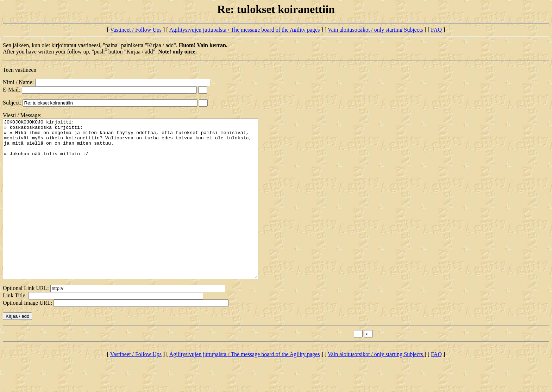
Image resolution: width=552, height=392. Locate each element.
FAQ (436, 30)
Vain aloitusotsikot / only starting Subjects (375, 30)
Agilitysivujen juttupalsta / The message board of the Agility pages (245, 30)
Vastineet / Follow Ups (136, 30)
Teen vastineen (20, 70)
